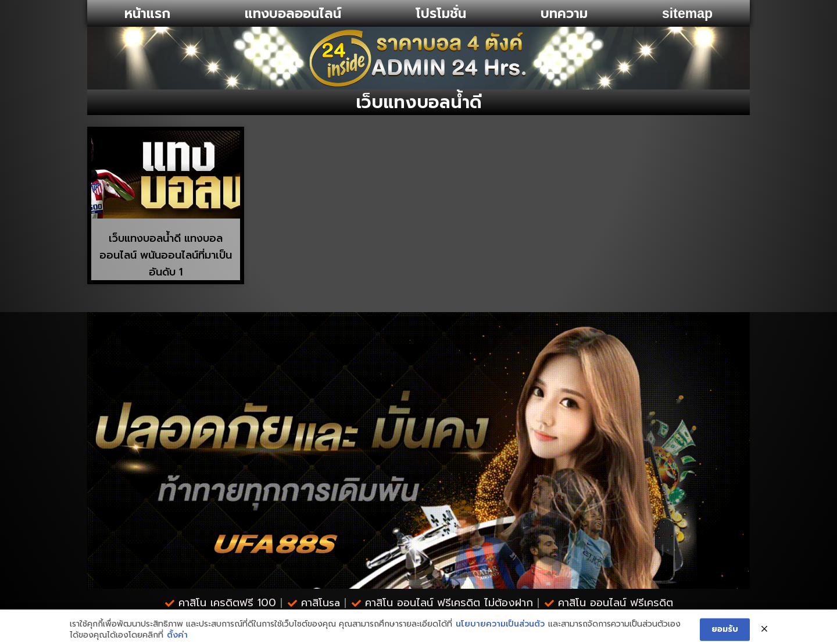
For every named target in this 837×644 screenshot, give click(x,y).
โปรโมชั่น (441, 13)
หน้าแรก (147, 13)
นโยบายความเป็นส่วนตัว (500, 635)
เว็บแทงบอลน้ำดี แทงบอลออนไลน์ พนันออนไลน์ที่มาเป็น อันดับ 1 (166, 255)
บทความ (564, 13)
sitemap (687, 13)
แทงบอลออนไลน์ (293, 13)
